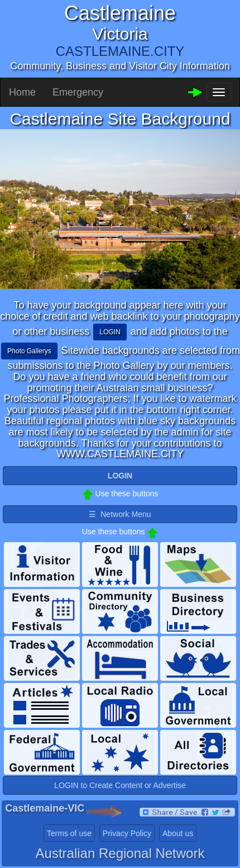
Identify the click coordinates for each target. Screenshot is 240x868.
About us (178, 833)
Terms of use (69, 833)
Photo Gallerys (29, 351)
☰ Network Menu (120, 514)
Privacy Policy (127, 833)
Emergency (78, 92)
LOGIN (110, 332)
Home (22, 92)
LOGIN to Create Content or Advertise (120, 785)
